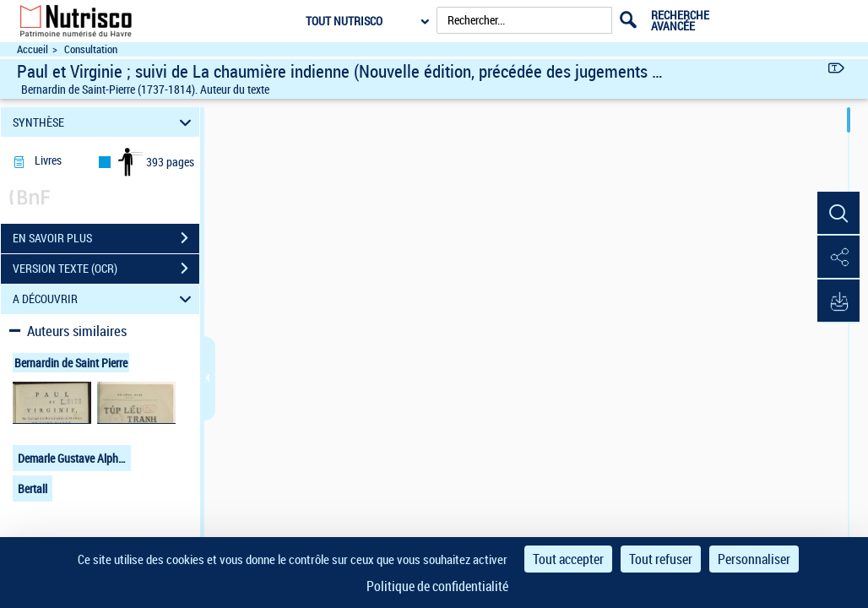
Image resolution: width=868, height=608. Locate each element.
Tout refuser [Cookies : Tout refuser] (661, 559)
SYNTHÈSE (105, 122)
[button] (838, 214)
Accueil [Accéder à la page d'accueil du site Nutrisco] (33, 49)
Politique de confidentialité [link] (437, 586)
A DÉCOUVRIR (105, 299)
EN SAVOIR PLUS (106, 238)
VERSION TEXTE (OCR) (106, 269)
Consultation (91, 49)
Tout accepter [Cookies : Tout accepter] (568, 559)
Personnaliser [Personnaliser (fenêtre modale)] (754, 559)
